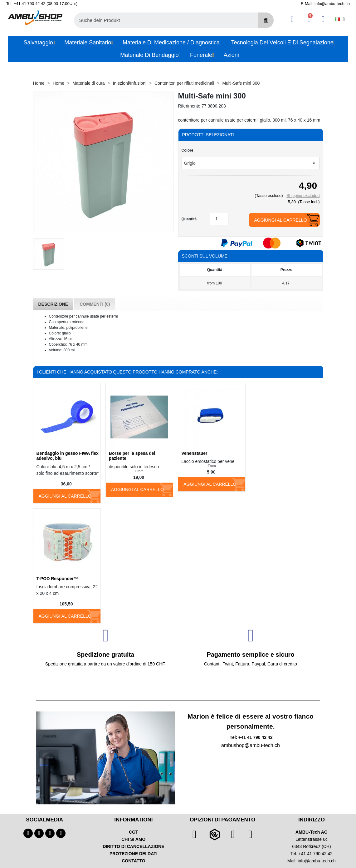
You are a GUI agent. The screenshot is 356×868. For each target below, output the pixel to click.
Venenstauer (194, 453)
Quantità (189, 219)
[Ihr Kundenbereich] (292, 19)
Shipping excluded (303, 196)
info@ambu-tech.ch (317, 861)
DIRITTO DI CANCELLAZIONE (133, 846)
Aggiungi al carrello (280, 220)
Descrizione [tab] (53, 304)
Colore (188, 150)
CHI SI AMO (133, 839)
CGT (134, 832)
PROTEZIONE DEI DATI (134, 854)
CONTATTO (133, 861)
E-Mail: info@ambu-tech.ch (325, 4)
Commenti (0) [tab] (95, 304)
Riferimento (189, 106)
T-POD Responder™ (57, 579)
